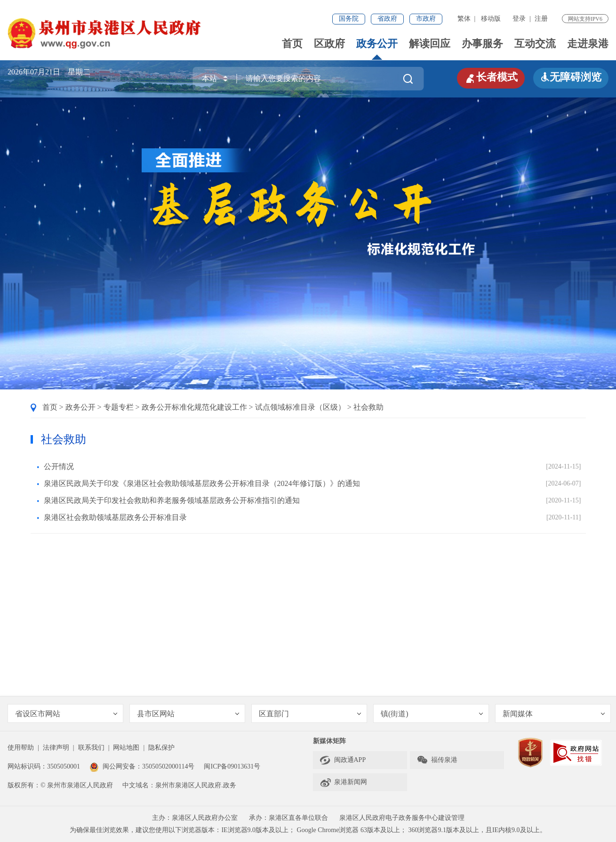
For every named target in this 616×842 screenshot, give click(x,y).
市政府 (426, 19)
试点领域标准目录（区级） (300, 407)
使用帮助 (21, 748)
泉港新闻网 (343, 782)
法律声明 (56, 748)
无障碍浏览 (571, 77)
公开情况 (59, 466)
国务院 (349, 19)
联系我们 (91, 748)
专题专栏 (119, 407)
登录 (519, 19)
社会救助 (368, 407)
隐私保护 (161, 748)
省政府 (387, 19)
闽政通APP (343, 760)
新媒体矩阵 (329, 741)
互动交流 (535, 44)
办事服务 (482, 44)
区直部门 (310, 714)
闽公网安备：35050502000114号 (142, 766)
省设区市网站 (66, 714)
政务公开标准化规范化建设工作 (194, 407)
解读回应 (430, 44)
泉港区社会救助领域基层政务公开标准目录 (115, 517)
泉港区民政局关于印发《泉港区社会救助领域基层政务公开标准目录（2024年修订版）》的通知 (202, 483)
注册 (541, 19)
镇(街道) (432, 714)
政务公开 (377, 44)
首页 (292, 44)
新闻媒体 (554, 714)
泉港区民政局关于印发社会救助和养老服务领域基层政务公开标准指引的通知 (172, 500)
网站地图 (126, 748)
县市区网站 (188, 714)
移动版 (491, 19)
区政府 (329, 44)
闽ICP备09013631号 (232, 766)
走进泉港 (588, 44)
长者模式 (491, 77)
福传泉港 (437, 760)
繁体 (464, 19)
